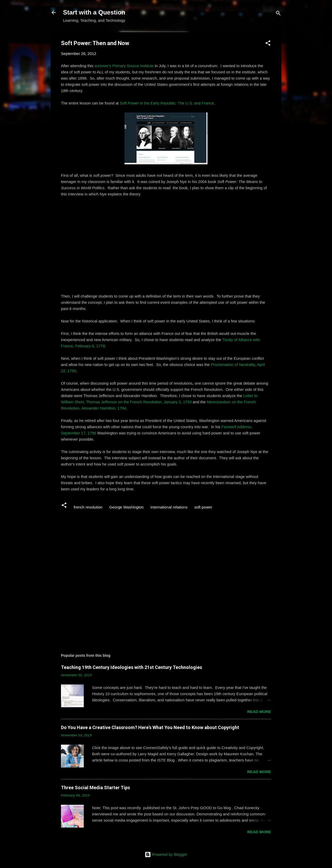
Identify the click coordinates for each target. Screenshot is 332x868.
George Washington (126, 507)
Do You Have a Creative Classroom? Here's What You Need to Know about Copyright (150, 727)
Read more (259, 712)
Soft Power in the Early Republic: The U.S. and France (167, 103)
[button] (268, 44)
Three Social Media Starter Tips (95, 788)
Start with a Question (94, 12)
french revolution (88, 507)
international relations (169, 507)
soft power (203, 507)
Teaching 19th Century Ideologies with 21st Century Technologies (132, 667)
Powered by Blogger (166, 854)
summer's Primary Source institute (124, 66)
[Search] (278, 14)
